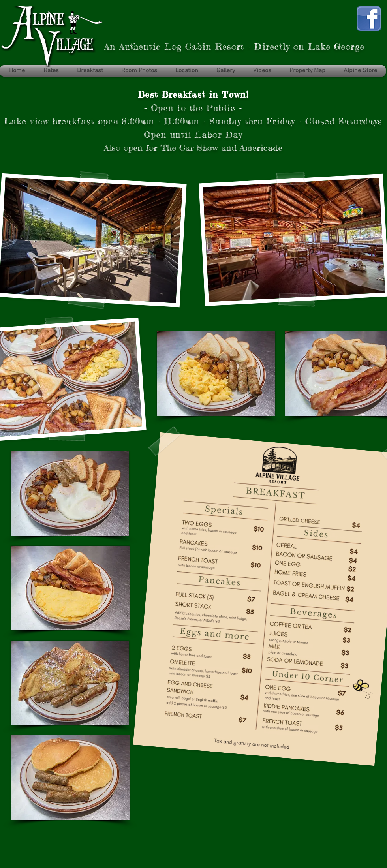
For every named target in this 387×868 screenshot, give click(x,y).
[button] (360, 71)
